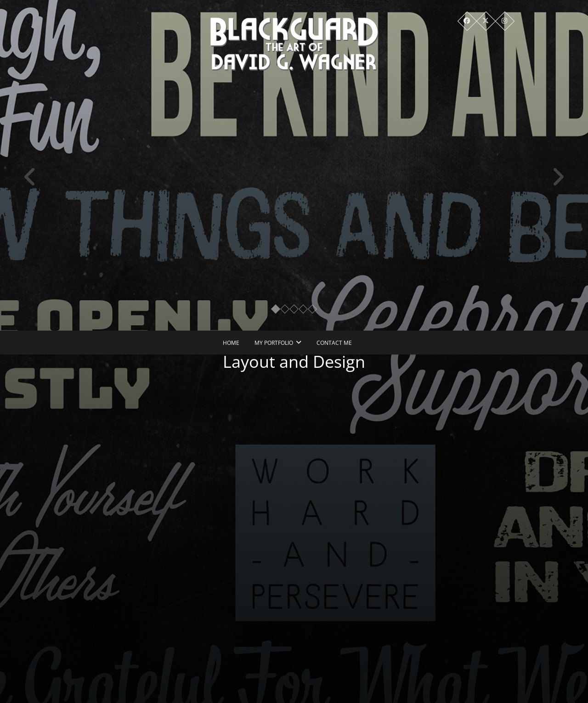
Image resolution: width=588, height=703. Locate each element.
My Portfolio (274, 343)
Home (231, 343)
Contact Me (334, 343)
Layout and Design (299, 362)
